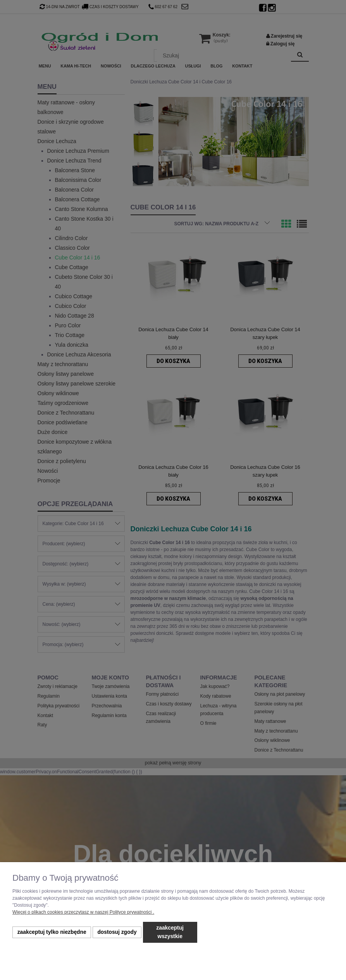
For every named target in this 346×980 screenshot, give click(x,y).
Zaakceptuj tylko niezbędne (52, 932)
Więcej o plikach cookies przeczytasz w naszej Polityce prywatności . (83, 912)
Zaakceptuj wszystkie (170, 932)
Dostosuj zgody (117, 932)
